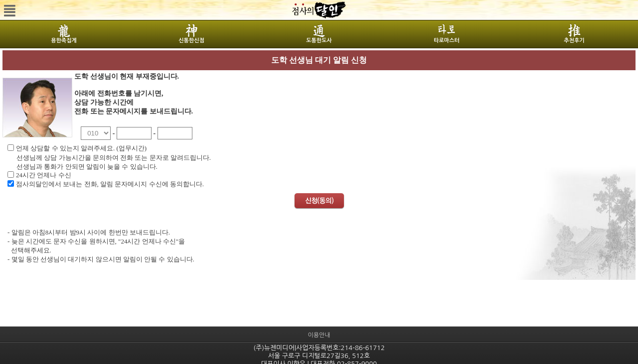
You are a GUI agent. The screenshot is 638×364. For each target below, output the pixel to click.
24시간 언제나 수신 (44, 175)
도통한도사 (319, 41)
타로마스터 (447, 41)
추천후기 (574, 41)
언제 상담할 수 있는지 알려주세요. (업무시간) (81, 148)
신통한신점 (191, 41)
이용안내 (319, 335)
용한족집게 (64, 41)
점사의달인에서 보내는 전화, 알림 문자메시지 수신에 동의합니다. (110, 184)
